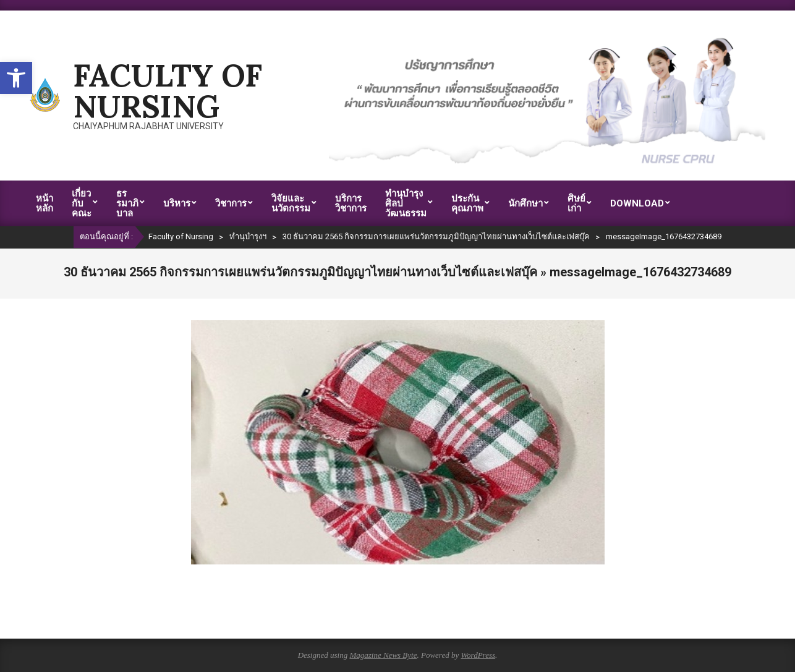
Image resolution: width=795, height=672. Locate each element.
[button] (16, 78)
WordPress (478, 655)
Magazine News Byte (383, 655)
